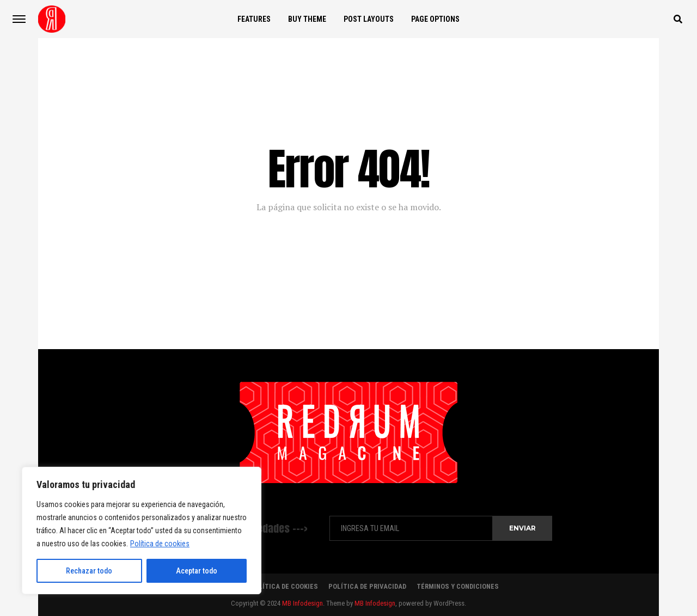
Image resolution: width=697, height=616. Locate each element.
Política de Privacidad (367, 586)
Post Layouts (369, 19)
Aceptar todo (197, 571)
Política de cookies (160, 544)
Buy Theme (307, 19)
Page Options (435, 19)
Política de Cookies (284, 586)
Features (254, 19)
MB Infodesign (302, 603)
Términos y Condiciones (458, 586)
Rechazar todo (89, 571)
